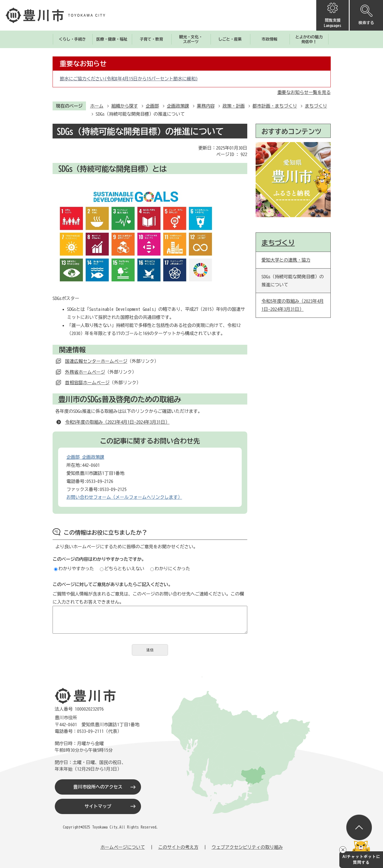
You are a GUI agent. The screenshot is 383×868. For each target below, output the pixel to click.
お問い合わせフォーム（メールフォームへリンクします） (124, 497)
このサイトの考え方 (178, 847)
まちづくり (316, 106)
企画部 (152, 106)
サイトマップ (98, 806)
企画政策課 (178, 106)
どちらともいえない (122, 569)
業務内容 (206, 106)
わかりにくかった (170, 569)
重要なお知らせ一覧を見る (304, 92)
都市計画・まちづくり (275, 106)
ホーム (97, 106)
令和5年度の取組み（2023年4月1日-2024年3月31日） (117, 422)
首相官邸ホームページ (87, 383)
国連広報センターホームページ (96, 361)
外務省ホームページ (85, 372)
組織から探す (125, 106)
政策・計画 (234, 106)
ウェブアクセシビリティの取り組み (247, 847)
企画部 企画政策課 (85, 457)
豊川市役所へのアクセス (98, 787)
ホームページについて (123, 847)
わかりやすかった (74, 569)
